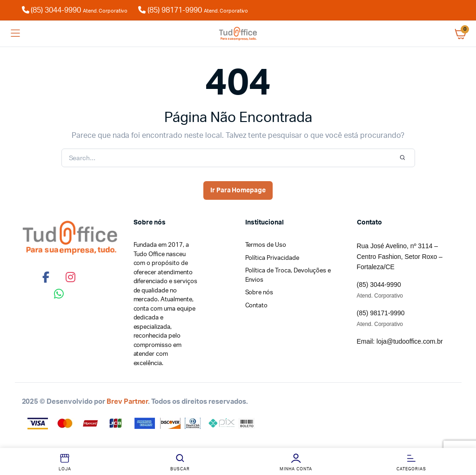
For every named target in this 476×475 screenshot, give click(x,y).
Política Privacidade (272, 258)
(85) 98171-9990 (193, 10)
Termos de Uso (266, 245)
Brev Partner (127, 402)
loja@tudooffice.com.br (409, 341)
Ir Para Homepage (238, 190)
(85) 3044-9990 (80, 10)
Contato (257, 306)
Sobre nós (259, 293)
